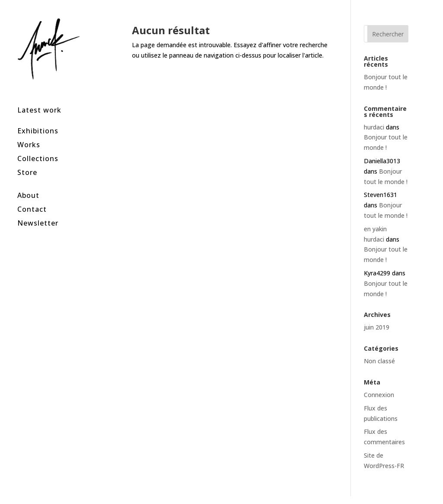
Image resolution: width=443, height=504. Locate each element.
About (28, 183)
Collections (38, 147)
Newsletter (38, 211)
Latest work (39, 99)
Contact (32, 197)
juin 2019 (377, 327)
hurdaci (374, 127)
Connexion (379, 395)
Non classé (379, 361)
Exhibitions (38, 119)
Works (29, 133)
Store (27, 161)
